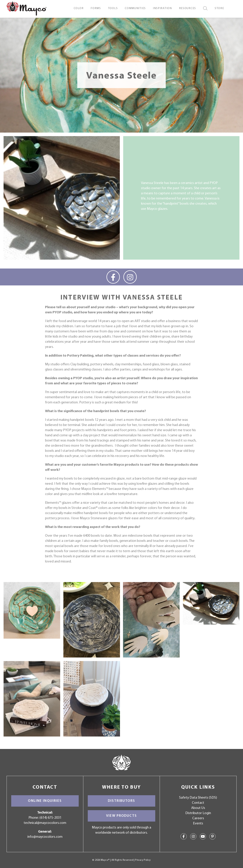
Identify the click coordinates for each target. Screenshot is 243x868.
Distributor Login (198, 813)
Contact (198, 803)
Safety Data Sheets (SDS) (198, 798)
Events (198, 824)
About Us (198, 808)
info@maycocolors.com (45, 837)
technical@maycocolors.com (45, 823)
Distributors (121, 801)
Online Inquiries (45, 801)
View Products (121, 816)
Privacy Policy (143, 860)
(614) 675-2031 (50, 818)
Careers (198, 818)
